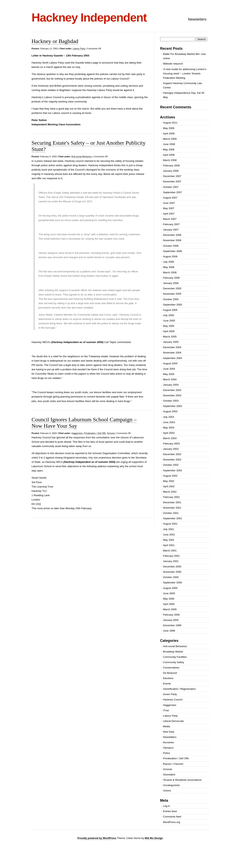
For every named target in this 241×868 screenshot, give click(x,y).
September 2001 (173, 518)
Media (167, 726)
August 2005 (170, 310)
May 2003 (169, 428)
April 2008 (169, 155)
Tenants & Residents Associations (182, 780)
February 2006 (172, 278)
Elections (168, 678)
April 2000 (169, 604)
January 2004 (171, 385)
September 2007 (173, 192)
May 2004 (169, 374)
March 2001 (170, 551)
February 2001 (172, 556)
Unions (167, 791)
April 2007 (169, 214)
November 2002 (172, 460)
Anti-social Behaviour (82, 157)
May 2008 (169, 150)
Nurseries (169, 742)
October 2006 (171, 246)
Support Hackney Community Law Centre (183, 85)
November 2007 (172, 181)
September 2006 (173, 251)
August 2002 (170, 476)
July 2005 (169, 315)
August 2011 (170, 123)
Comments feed (172, 817)
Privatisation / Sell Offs (95, 433)
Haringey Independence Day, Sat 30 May (184, 95)
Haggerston (77, 433)
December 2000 (172, 567)
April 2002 (169, 486)
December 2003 (172, 390)
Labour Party (79, 49)
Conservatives (171, 668)
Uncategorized (171, 785)
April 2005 (169, 331)
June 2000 (169, 593)
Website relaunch (173, 64)
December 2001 (172, 502)
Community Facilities (175, 657)
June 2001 (169, 535)
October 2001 (171, 513)
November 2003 (172, 395)
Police (167, 753)
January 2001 (171, 561)
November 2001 (172, 508)
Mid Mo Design (154, 838)
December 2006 (172, 235)
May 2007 (169, 208)
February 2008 (172, 165)
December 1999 (172, 625)
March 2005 (170, 337)
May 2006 (169, 267)
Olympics (168, 748)
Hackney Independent (89, 17)
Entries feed (170, 811)
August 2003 (170, 411)
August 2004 (170, 363)
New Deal (169, 732)
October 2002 (171, 465)
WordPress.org (172, 822)
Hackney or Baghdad (55, 41)
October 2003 (171, 401)
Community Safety (174, 662)
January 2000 (171, 620)
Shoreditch (169, 775)
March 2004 (170, 379)
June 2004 (169, 369)
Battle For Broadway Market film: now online (184, 56)
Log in (167, 806)
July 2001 (169, 529)
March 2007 (170, 219)
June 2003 (169, 422)
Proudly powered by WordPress (97, 838)
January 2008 (171, 171)
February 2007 (172, 224)
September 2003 (173, 406)
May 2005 (169, 326)
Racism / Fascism (173, 764)
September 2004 (173, 358)
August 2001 (170, 524)
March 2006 (170, 272)
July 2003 (169, 417)
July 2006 (169, 262)
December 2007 (172, 176)
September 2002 (173, 470)
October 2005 (171, 299)
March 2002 (170, 492)
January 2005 (171, 342)
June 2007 (169, 203)
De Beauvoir (170, 673)
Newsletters (197, 19)
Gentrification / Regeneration (179, 689)
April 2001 (169, 545)
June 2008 (169, 144)
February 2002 (172, 497)
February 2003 (172, 444)
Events (167, 684)
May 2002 (169, 481)
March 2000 (170, 609)
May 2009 (169, 128)
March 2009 (170, 139)
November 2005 (172, 294)
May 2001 (169, 540)
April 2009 (169, 134)
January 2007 (171, 230)
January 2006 (171, 283)
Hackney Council (173, 700)
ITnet (166, 710)
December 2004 (172, 347)
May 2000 (169, 599)
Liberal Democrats (174, 721)
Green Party (170, 694)
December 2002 (172, 454)
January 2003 (171, 449)
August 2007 (170, 198)
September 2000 (173, 583)
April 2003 (169, 433)
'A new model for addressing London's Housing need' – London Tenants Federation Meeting (185, 74)
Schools (111, 433)
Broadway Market (173, 652)
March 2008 (170, 160)
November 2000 (172, 572)
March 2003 (170, 438)
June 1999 (169, 631)
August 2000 (170, 588)
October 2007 (171, 187)
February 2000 (172, 615)
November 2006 (172, 240)
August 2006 (170, 256)
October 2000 (171, 577)
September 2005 (173, 305)
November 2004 (172, 353)
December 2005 (172, 288)
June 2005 (169, 321)
